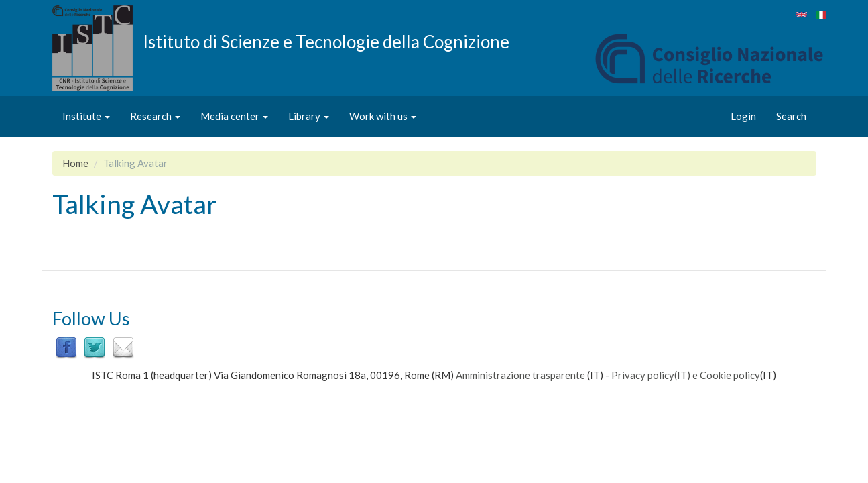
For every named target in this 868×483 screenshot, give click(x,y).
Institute (86, 116)
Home (75, 163)
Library (309, 116)
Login (743, 116)
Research (155, 116)
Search (791, 116)
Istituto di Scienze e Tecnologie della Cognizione (326, 41)
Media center (234, 116)
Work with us (383, 116)
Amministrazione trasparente (520, 375)
